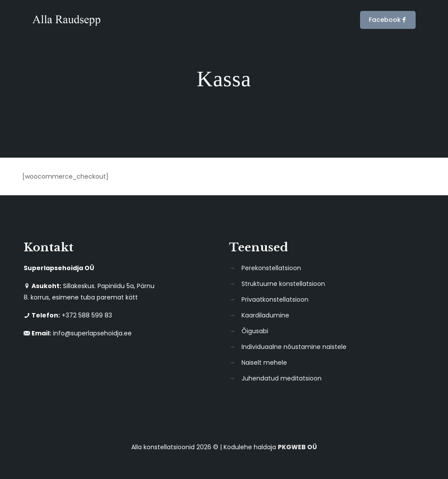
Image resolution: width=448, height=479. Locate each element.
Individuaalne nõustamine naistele (294, 347)
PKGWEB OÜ (297, 447)
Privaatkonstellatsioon (275, 299)
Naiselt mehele (264, 363)
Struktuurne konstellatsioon (283, 284)
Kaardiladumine (265, 315)
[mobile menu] (335, 20)
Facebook (388, 20)
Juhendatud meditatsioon (282, 378)
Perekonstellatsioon (271, 268)
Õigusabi (255, 331)
